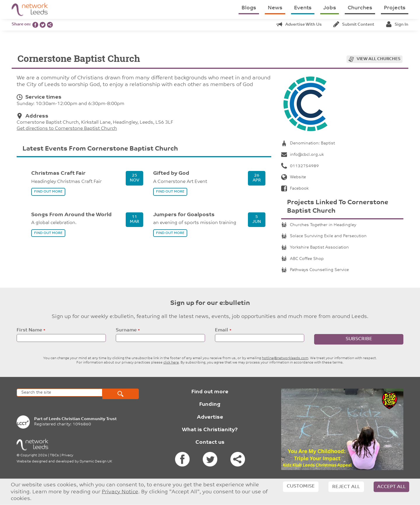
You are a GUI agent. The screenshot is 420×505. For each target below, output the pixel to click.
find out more (48, 192)
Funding (210, 404)
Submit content (354, 25)
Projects (395, 8)
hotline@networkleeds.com (285, 358)
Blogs (249, 8)
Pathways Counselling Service (315, 270)
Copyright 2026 (34, 455)
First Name (29, 330)
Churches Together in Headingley (319, 225)
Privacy (67, 455)
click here (171, 363)
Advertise (210, 417)
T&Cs (54, 455)
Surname (126, 330)
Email (222, 330)
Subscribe (359, 339)
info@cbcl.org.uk (302, 155)
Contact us (210, 442)
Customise (301, 486)
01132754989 (300, 166)
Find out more (210, 392)
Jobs (330, 8)
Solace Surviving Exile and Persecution (324, 236)
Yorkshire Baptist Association (315, 248)
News (275, 8)
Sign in (397, 25)
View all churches (379, 59)
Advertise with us (299, 25)
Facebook (295, 189)
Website (294, 177)
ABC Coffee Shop (302, 259)
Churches (360, 8)
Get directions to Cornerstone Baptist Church (67, 129)
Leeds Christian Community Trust (83, 419)
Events (303, 8)
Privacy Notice (120, 492)
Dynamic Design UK (96, 462)
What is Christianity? (210, 430)
